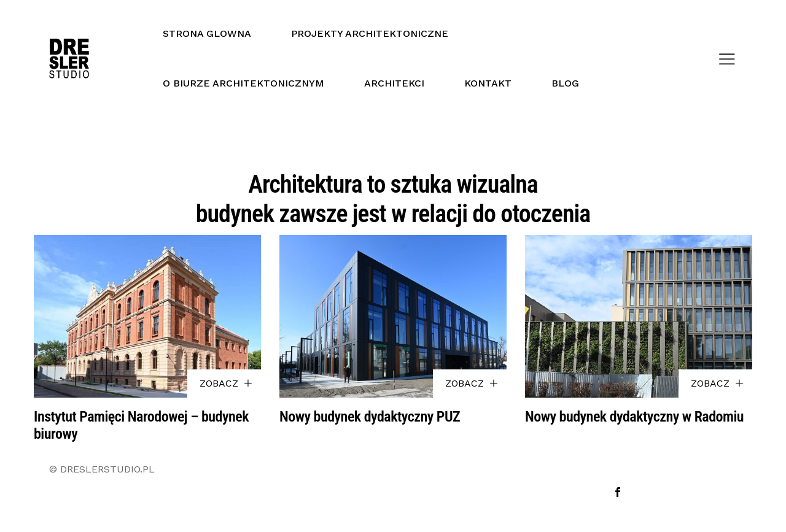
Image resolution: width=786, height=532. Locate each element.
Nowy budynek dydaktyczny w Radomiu (634, 417)
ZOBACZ (226, 383)
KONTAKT (488, 83)
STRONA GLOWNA (207, 33)
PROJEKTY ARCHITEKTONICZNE (370, 33)
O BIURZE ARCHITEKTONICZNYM (243, 83)
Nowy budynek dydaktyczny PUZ (370, 417)
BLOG (565, 83)
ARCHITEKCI (394, 83)
